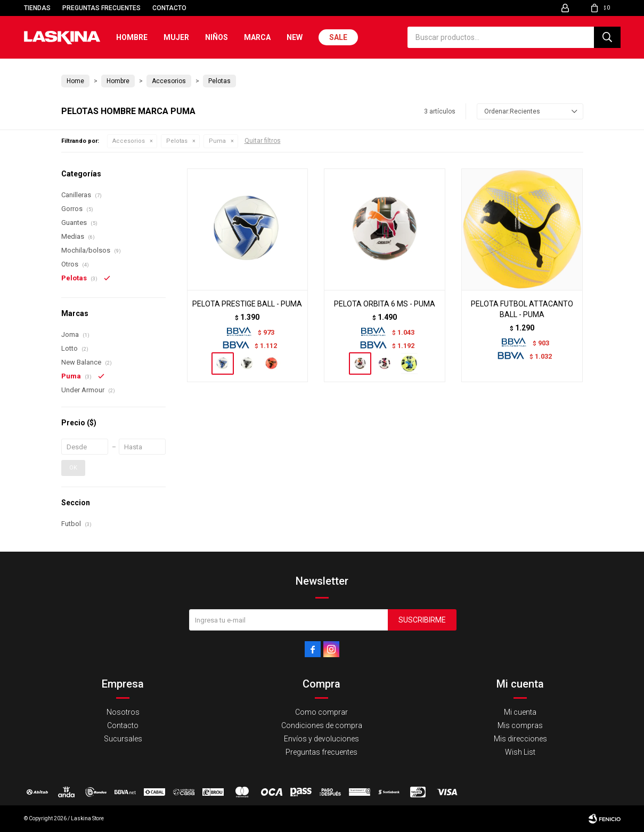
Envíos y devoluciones (321, 739)
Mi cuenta (520, 712)
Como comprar (321, 712)
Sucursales (123, 739)
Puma (217, 141)
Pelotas (177, 141)
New (295, 37)
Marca (257, 37)
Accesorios (129, 141)
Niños (217, 37)
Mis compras (520, 725)
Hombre (132, 37)
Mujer (176, 37)
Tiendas (37, 8)
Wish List (520, 752)
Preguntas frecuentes (101, 8)
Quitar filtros (263, 141)
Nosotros (123, 712)
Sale (338, 37)
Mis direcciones (520, 739)
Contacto (169, 8)
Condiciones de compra (322, 725)
